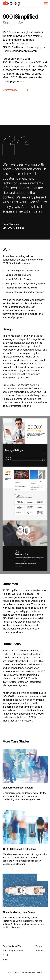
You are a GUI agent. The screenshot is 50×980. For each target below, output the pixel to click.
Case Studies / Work (13, 946)
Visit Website (15, 90)
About (6, 959)
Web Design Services (13, 951)
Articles (6, 955)
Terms (39, 946)
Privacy (39, 951)
